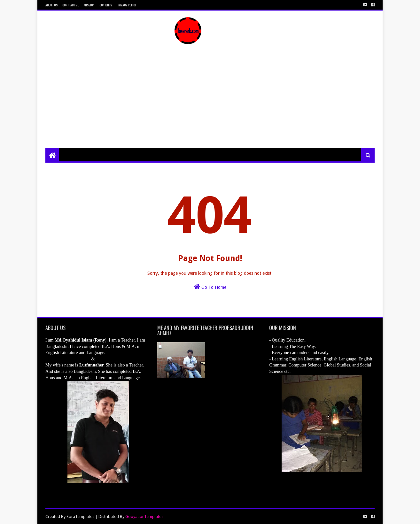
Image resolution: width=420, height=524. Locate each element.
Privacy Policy (127, 5)
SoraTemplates (80, 516)
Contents (106, 5)
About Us (51, 5)
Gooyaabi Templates (144, 516)
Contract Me (71, 5)
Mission (89, 5)
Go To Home (210, 287)
